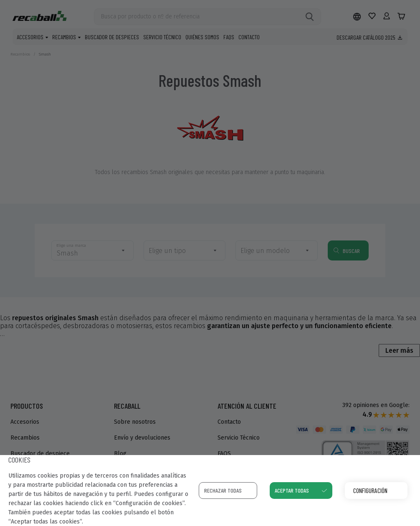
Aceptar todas (292, 490)
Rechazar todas (223, 490)
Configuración (370, 490)
